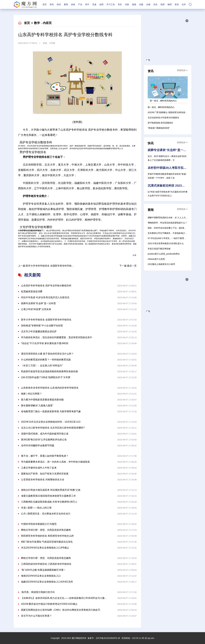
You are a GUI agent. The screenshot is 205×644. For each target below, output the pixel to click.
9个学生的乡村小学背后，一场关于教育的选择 (169, 238)
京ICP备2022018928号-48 (108, 638)
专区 (120, 4)
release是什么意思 (156, 259)
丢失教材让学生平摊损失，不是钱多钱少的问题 (169, 233)
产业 (80, 4)
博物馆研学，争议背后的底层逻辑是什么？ (167, 223)
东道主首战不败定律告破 (159, 249)
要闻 (66, 4)
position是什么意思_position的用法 (164, 254)
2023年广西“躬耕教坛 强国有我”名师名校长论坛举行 (172, 112)
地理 (162, 4)
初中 (87, 4)
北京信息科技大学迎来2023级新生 (163, 118)
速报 (134, 4)
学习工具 (111, 4)
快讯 (59, 4)
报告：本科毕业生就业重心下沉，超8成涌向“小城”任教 (173, 228)
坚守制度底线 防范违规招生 (160, 123)
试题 (141, 4)
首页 (45, 4)
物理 (170, 4)
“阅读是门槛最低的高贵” (159, 128)
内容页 (47, 23)
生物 (148, 4)
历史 (155, 4)
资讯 (52, 4)
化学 (184, 4)
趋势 (101, 4)
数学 (37, 23)
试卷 (127, 4)
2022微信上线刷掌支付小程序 (161, 264)
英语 (177, 4)
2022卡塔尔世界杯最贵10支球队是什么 (166, 243)
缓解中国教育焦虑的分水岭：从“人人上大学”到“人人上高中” (175, 218)
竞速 (94, 4)
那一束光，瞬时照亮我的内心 (161, 107)
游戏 (73, 4)
